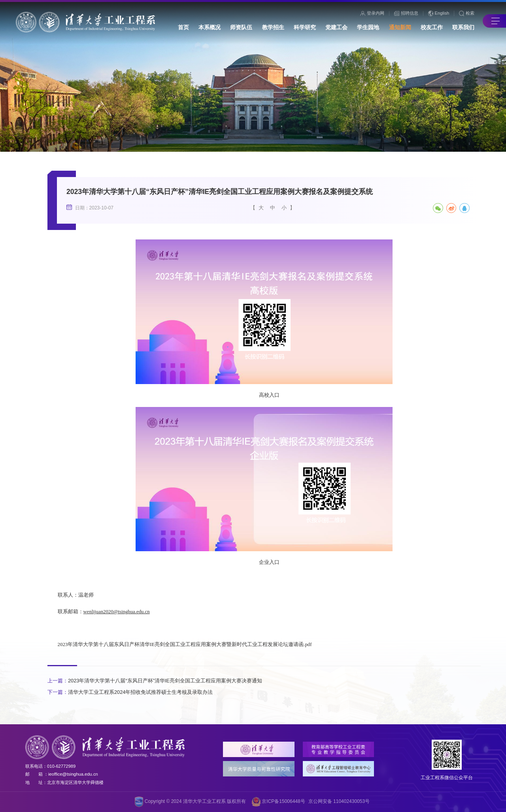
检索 (467, 13)
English (439, 13)
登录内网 (372, 14)
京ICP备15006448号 (278, 802)
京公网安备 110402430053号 (339, 801)
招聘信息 (406, 14)
